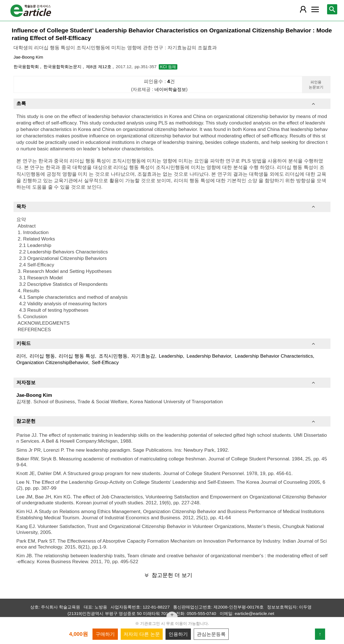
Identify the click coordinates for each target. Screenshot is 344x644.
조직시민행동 (113, 356)
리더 (21, 356)
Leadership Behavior (209, 356)
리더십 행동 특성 (77, 356)
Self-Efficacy (105, 362)
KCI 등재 (168, 67)
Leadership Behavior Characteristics (274, 356)
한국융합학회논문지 (63, 67)
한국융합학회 (27, 67)
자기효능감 (143, 356)
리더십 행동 (42, 356)
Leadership (171, 356)
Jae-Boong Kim (28, 57)
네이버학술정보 (170, 89)
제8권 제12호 (99, 67)
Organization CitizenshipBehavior (52, 362)
